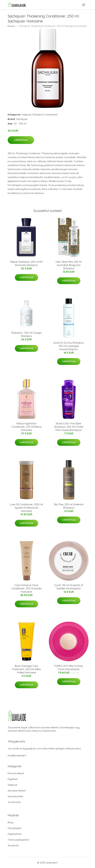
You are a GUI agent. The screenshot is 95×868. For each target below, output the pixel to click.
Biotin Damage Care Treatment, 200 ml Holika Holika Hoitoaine (26, 669)
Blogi (10, 822)
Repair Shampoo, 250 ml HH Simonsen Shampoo (26, 263)
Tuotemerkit (14, 802)
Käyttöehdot (15, 834)
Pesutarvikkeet (16, 773)
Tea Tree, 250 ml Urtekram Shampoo (69, 506)
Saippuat (27, 115)
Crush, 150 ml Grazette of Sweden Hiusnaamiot (69, 587)
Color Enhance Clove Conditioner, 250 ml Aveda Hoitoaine (26, 588)
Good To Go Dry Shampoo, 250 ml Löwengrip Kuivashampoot (69, 346)
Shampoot (38, 115)
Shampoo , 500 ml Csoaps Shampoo (26, 334)
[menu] (84, 5)
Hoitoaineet (51, 115)
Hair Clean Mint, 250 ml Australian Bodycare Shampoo (69, 265)
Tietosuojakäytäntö (18, 840)
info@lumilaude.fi (17, 756)
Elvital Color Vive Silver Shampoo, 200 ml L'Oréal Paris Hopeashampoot (69, 427)
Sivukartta (13, 845)
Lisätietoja (21, 140)
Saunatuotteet (15, 796)
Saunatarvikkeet (17, 791)
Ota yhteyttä (14, 828)
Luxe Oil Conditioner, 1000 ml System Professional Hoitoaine (26, 508)
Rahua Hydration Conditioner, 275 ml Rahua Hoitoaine (26, 427)
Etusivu (11, 26)
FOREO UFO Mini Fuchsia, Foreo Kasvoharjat (69, 668)
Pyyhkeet (13, 779)
